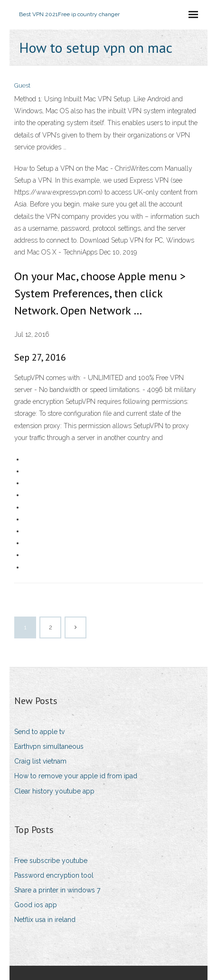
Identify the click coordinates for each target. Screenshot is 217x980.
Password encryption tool (54, 875)
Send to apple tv (39, 732)
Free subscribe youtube (51, 861)
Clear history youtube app (54, 791)
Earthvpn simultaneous (49, 746)
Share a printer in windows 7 (57, 890)
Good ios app (36, 905)
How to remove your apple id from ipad (76, 776)
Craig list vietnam (40, 761)
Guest (22, 85)
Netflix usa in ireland (45, 920)
